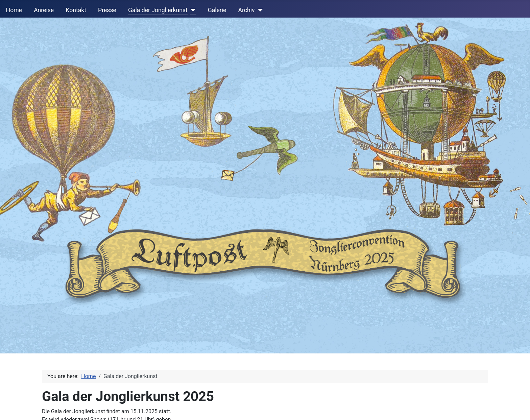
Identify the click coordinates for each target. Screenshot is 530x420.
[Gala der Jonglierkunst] (192, 10)
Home (14, 10)
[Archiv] (259, 10)
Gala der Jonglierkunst (158, 10)
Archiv (247, 10)
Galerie (217, 10)
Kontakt (76, 10)
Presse (107, 10)
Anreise (44, 10)
